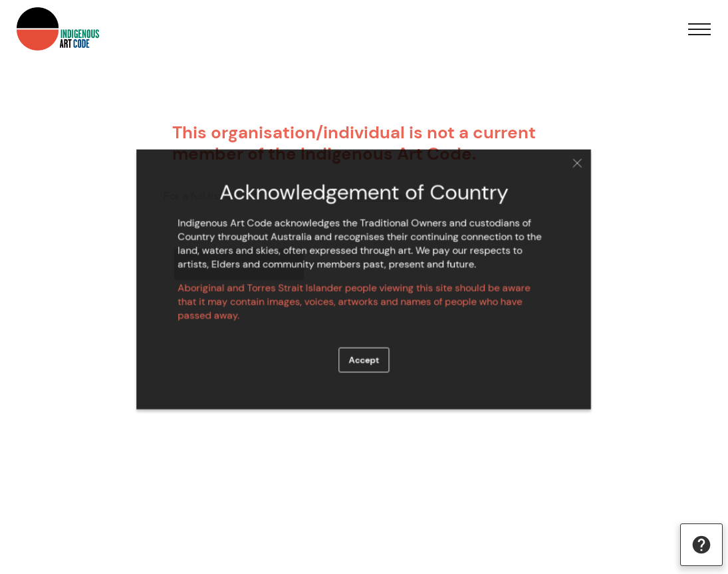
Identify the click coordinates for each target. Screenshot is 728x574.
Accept (364, 356)
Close (568, 168)
